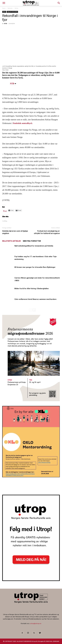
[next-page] (34, 310)
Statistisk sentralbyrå (22, 123)
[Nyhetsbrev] (31, 580)
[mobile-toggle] (4, 3)
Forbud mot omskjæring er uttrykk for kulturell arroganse (47, 232)
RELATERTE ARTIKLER (11, 241)
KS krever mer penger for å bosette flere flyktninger (35, 267)
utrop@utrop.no (36, 623)
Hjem (4, 8)
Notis (16, 8)
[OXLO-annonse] (31, 477)
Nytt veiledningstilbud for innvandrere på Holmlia (34, 246)
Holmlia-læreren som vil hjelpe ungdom (15, 232)
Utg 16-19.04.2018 (12, 12)
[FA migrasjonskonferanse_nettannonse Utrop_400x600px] (31, 400)
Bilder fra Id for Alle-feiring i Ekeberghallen (32, 289)
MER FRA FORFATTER (32, 241)
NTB (6, 24)
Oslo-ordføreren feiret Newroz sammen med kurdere (35, 299)
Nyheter (10, 8)
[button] (59, 3)
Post (5, 211)
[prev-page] (31, 310)
